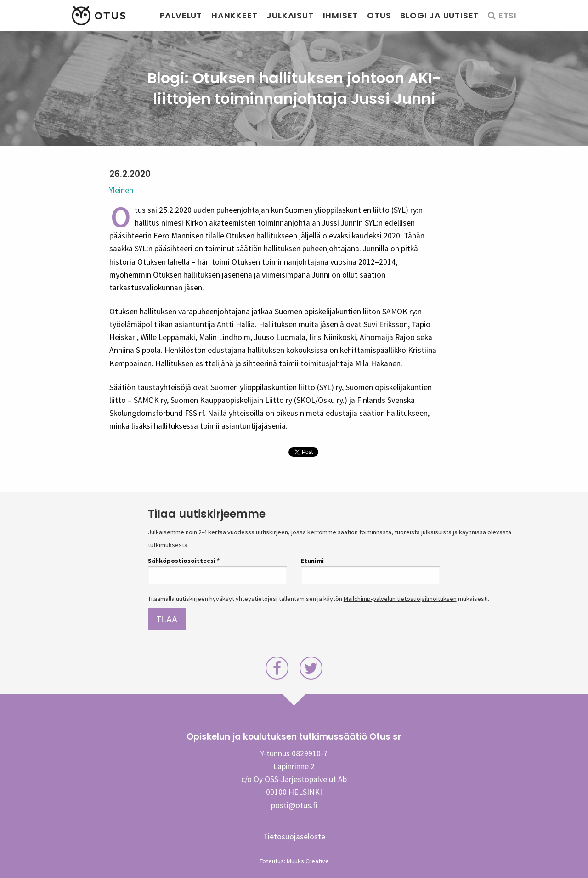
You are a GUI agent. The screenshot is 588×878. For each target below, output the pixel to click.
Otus (379, 15)
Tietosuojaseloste (294, 837)
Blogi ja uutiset (439, 15)
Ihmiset (341, 15)
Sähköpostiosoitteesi (184, 561)
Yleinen (121, 190)
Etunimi (312, 561)
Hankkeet (234, 15)
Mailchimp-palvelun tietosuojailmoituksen (400, 599)
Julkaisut (290, 15)
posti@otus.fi (294, 805)
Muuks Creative (308, 861)
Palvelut (181, 15)
